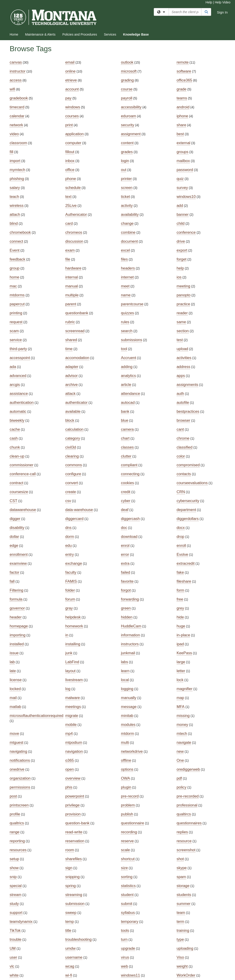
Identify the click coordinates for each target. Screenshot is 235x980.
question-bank (77, 823)
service (16, 340)
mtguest (17, 743)
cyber (126, 501)
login (125, 161)
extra (125, 563)
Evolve (182, 555)
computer (73, 143)
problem (128, 805)
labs (124, 662)
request (16, 322)
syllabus (128, 913)
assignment (131, 134)
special (16, 886)
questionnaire (133, 823)
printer (126, 179)
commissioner (22, 465)
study (14, 904)
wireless (17, 206)
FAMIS (71, 581)
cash (14, 438)
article (126, 385)
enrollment (19, 555)
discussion (74, 241)
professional (187, 805)
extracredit (186, 563)
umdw (71, 948)
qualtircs (184, 814)
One (180, 760)
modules (128, 725)
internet (127, 277)
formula (16, 599)
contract (17, 483)
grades (127, 152)
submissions (131, 340)
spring (71, 886)
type (180, 939)
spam (181, 877)
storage (183, 886)
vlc (12, 966)
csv (68, 501)
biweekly (17, 420)
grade (182, 89)
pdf (179, 778)
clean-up (17, 456)
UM (13, 948)
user (13, 957)
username (74, 957)
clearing (72, 456)
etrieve (71, 80)
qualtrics (17, 823)
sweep (71, 913)
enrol (125, 546)
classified (185, 447)
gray (69, 608)
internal (72, 277)
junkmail (128, 653)
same (181, 322)
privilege (73, 805)
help (180, 268)
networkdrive (132, 751)
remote (183, 62)
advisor (72, 376)
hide (180, 617)
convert (72, 483)
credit (126, 492)
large (181, 662)
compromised (188, 465)
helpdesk (73, 617)
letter (181, 671)
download (129, 537)
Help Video (223, 2)
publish (127, 814)
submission (75, 904)
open (70, 769)
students (184, 895)
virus (125, 957)
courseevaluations (192, 483)
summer (184, 904)
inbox (70, 161)
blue (125, 420)
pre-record (130, 796)
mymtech (17, 170)
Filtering (17, 590)
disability (17, 528)
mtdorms (17, 295)
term (181, 922)
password (185, 170)
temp (70, 922)
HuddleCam (131, 626)
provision (73, 814)
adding (127, 367)
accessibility (131, 107)
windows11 (130, 975)
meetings (73, 707)
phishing (17, 179)
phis (69, 787)
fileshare (184, 581)
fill (11, 152)
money (182, 725)
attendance (130, 394)
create (71, 492)
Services (110, 34)
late (13, 671)
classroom (18, 143)
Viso (180, 957)
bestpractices (188, 411)
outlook (127, 62)
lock (180, 680)
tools (125, 931)
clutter (126, 456)
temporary (130, 922)
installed (17, 644)
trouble (15, 939)
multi (125, 743)
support (16, 913)
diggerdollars (188, 519)
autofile (183, 403)
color (181, 456)
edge (14, 546)
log (68, 689)
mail (13, 698)
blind (14, 223)
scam (14, 331)
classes (127, 447)
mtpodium (74, 743)
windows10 (186, 197)
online (71, 71)
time (69, 349)
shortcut (128, 859)
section (183, 331)
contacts (184, 474)
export (182, 250)
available (73, 411)
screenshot (186, 850)
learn (125, 671)
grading (127, 80)
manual (72, 286)
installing (73, 644)
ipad (180, 644)
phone (71, 179)
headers (128, 268)
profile (15, 814)
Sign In (222, 12)
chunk (15, 447)
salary (15, 188)
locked (15, 689)
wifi (12, 89)
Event (15, 250)
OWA (125, 778)
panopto (184, 295)
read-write (74, 832)
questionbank (77, 313)
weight (182, 966)
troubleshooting (79, 939)
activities (184, 358)
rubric (70, 322)
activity (127, 206)
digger (15, 519)
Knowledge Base (136, 34)
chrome (183, 438)
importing (18, 635)
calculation (74, 429)
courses (72, 116)
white (14, 975)
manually (129, 698)
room (70, 850)
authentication (22, 403)
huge (181, 626)
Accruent (129, 358)
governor (17, 608)
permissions (20, 787)
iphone (182, 116)
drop (181, 537)
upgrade (128, 948)
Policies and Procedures (80, 34)
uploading (185, 948)
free (180, 599)
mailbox (183, 161)
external (184, 143)
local (125, 680)
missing (183, 716)
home (14, 277)
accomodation (77, 358)
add (180, 206)
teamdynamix (21, 922)
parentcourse (132, 304)
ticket (125, 197)
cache (15, 429)
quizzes (127, 313)
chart (125, 438)
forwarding (130, 599)
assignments (187, 385)
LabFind (72, 662)
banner (183, 215)
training (183, 931)
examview (18, 563)
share (182, 125)
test (180, 340)
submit (127, 904)
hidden (127, 617)
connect (16, 241)
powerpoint (75, 796)
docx (181, 528)
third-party (18, 349)
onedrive (17, 769)
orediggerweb (188, 769)
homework (74, 626)
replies (182, 832)
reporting (17, 841)
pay (69, 98)
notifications (20, 760)
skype (182, 868)
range (15, 832)
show (14, 868)
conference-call (23, 474)
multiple (72, 295)
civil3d (71, 447)
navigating (18, 751)
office (70, 170)
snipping (73, 877)
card (69, 223)
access (16, 80)
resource (184, 841)
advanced (18, 376)
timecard (17, 107)
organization (20, 778)
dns (69, 528)
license (16, 680)
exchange (74, 563)
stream (15, 895)
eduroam (129, 116)
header (16, 617)
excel (125, 250)
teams (182, 98)
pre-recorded (188, 796)
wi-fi (69, 975)
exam (70, 250)
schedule (73, 188)
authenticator (77, 403)
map (180, 698)
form (181, 590)
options (127, 769)
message (129, 707)
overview (73, 778)
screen (127, 188)
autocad (128, 403)
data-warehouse (79, 510)
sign (69, 868)
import (15, 161)
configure (73, 474)
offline (126, 760)
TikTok (15, 931)
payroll (127, 98)
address (184, 367)
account (72, 89)
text (69, 197)
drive (181, 241)
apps (181, 376)
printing (16, 313)
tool (124, 349)
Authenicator (76, 215)
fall (12, 581)
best (180, 134)
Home (14, 34)
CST (14, 501)
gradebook (19, 98)
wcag (70, 966)
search (127, 331)
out (124, 170)
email (70, 62)
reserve (127, 841)
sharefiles (74, 859)
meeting (184, 286)
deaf (125, 510)
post (13, 796)
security (128, 125)
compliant (129, 465)
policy (182, 787)
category (73, 438)
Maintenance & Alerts (40, 34)
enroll (181, 546)
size (124, 868)
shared (71, 340)
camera (127, 429)
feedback (17, 259)
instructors (130, 644)
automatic (18, 411)
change (127, 223)
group (15, 268)
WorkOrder (186, 975)
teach (14, 197)
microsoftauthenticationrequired (36, 716)
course (127, 89)
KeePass (184, 653)
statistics (128, 886)
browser (184, 420)
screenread (75, 331)
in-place (183, 635)
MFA (181, 707)
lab (12, 662)
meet (125, 286)
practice (183, 304)
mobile (71, 725)
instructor (18, 71)
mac (13, 286)
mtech (182, 734)
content (127, 143)
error (125, 555)
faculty (71, 572)
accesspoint (20, 358)
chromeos (74, 232)
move (14, 734)
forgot (126, 590)
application (75, 134)
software (184, 71)
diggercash (130, 519)
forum (70, 599)
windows (73, 107)
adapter (72, 367)
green (126, 608)
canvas (16, 62)
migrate (72, 716)
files (124, 259)
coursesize (19, 492)
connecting (130, 474)
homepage (19, 626)
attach (15, 215)
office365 (185, 80)
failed (126, 572)
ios (179, 277)
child (181, 223)
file (68, 259)
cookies (127, 483)
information (130, 635)
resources (18, 850)
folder (70, 590)
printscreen (19, 805)
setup (14, 859)
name (126, 295)
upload (182, 349)
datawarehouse (23, 510)
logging (127, 689)
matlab (15, 707)
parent (71, 304)
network (16, 125)
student (127, 895)
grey (180, 608)
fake (180, 572)
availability (130, 215)
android (183, 107)
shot (180, 859)
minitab (127, 716)
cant (180, 429)
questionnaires (189, 823)
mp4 (69, 734)
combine (128, 232)
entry (70, 555)
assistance (19, 394)
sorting (127, 877)
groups (183, 152)
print (69, 125)
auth (180, 394)
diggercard (74, 519)
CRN (181, 492)
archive (72, 385)
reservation (75, 841)
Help (209, 2)
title (68, 931)
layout (71, 671)
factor (14, 572)
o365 (70, 760)
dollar (14, 537)
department (186, 510)
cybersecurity (188, 501)
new (180, 751)
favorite (127, 581)
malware (73, 698)
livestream (74, 680)
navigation (74, 751)
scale (125, 850)
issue (14, 653)
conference (186, 232)
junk (69, 653)
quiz (180, 179)
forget (182, 259)
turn (124, 939)
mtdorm (127, 734)
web (124, 966)
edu (69, 546)
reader (182, 313)
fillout (70, 152)
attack (71, 394)
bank (125, 411)
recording (129, 832)
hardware (73, 268)
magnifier (185, 689)
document (129, 241)
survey (182, 188)
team (181, 913)
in (67, 635)
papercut (17, 304)
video (14, 134)
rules (125, 322)
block (70, 420)
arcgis (15, 385)
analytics (128, 376)
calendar (17, 116)
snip (13, 877)
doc (124, 528)
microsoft (129, 71)
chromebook (20, 232)
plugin (126, 787)
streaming (74, 895)
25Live (71, 206)
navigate (184, 743)
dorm (70, 537)
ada (13, 367)
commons (74, 465)
